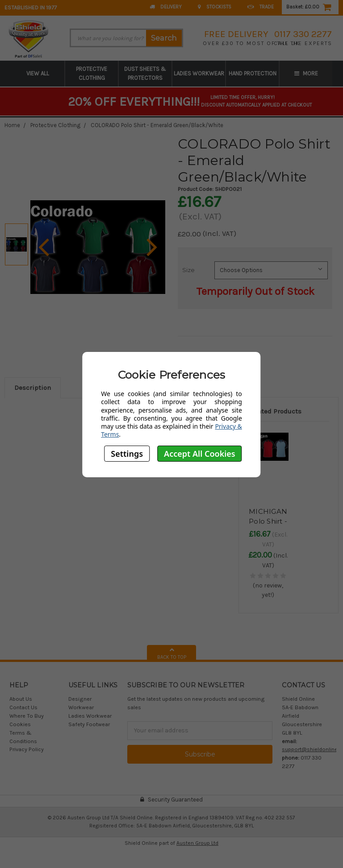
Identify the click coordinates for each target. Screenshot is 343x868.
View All (38, 73)
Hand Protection (253, 73)
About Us (21, 699)
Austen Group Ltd (197, 843)
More (306, 73)
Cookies (20, 724)
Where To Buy (27, 716)
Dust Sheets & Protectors (145, 73)
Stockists (215, 7)
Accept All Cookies (200, 454)
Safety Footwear (89, 724)
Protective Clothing (92, 73)
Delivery (166, 7)
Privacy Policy (27, 749)
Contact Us (23, 707)
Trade (261, 7)
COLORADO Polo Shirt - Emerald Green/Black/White (157, 125)
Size (188, 270)
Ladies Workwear (199, 73)
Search (164, 38)
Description (33, 388)
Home (12, 125)
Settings (127, 454)
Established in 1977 (31, 7)
